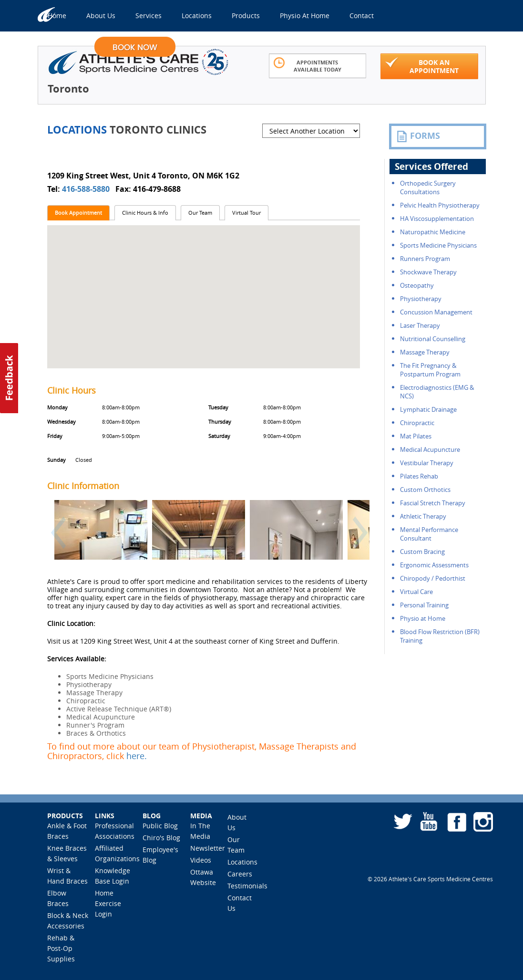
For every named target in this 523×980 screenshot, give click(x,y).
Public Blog (160, 826)
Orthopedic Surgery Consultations (428, 188)
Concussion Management (436, 312)
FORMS (418, 136)
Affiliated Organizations (117, 853)
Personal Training (424, 605)
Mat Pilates (416, 436)
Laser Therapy (420, 325)
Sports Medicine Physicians (438, 245)
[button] (55, 538)
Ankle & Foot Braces (67, 831)
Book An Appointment (422, 66)
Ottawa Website (203, 877)
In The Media (200, 831)
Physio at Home (423, 618)
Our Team (200, 213)
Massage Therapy (425, 352)
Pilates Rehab (419, 476)
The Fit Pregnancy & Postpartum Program (430, 370)
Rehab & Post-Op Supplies (61, 948)
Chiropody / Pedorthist (433, 578)
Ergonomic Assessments (434, 565)
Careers (240, 874)
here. (137, 756)
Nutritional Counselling (433, 339)
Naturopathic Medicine (433, 232)
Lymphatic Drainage (428, 409)
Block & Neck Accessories (68, 921)
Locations (242, 862)
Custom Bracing (422, 552)
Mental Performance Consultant (429, 534)
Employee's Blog (160, 855)
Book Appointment (78, 213)
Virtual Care (416, 592)
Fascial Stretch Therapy (433, 503)
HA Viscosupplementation (437, 219)
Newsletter (208, 848)
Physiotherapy (421, 299)
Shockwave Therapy (428, 272)
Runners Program (425, 259)
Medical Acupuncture (430, 449)
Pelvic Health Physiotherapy (440, 205)
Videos (201, 860)
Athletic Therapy (423, 516)
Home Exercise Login (108, 903)
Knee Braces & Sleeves (67, 853)
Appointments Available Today (308, 65)
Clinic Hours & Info (145, 213)
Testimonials (247, 886)
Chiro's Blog (161, 838)
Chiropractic (417, 423)
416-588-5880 (87, 189)
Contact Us (240, 903)
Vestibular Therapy (427, 463)
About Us (237, 822)
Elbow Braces (58, 898)
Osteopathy (417, 285)
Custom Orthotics (425, 490)
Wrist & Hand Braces (67, 876)
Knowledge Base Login (113, 876)
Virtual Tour (246, 213)
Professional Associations (115, 831)
